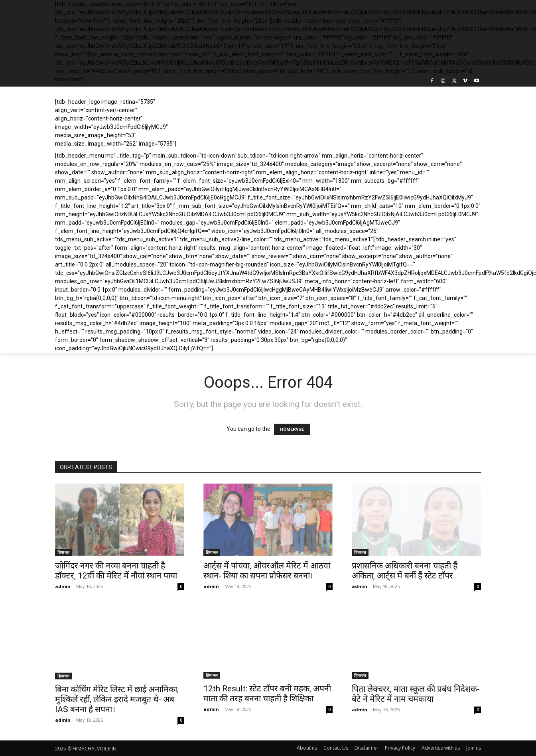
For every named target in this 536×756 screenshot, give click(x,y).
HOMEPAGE (292, 429)
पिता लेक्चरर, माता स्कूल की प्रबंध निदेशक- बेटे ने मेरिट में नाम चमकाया (416, 694)
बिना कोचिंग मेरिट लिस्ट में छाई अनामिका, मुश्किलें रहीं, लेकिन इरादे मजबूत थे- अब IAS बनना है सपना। (117, 699)
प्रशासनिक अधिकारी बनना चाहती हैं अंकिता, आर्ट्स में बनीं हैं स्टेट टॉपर (405, 571)
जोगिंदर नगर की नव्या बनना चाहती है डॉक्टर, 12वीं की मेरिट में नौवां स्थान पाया (116, 571)
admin (63, 586)
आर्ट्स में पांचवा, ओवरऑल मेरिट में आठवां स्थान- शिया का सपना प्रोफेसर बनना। (267, 571)
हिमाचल (63, 552)
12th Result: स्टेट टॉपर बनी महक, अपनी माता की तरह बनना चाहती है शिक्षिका (267, 694)
